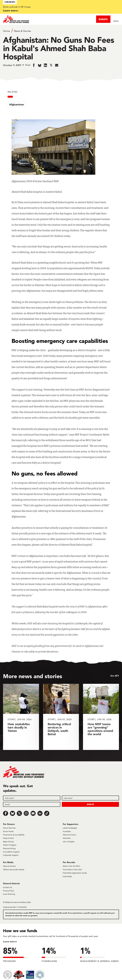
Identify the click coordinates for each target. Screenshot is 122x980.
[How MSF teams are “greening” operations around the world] (101, 717)
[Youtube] (33, 813)
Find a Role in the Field (72, 870)
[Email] (32, 804)
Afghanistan (17, 104)
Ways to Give (8, 838)
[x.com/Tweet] (19, 813)
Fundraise (67, 831)
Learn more (10, 10)
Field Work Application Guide (75, 873)
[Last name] (90, 798)
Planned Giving (9, 848)
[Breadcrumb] (61, 31)
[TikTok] (47, 813)
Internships (67, 876)
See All (114, 676)
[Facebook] (6, 813)
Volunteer (67, 838)
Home (6, 31)
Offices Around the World (14, 870)
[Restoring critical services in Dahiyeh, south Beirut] (61, 717)
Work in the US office (71, 866)
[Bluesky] (12, 813)
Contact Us (7, 887)
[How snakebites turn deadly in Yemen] (21, 717)
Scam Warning (9, 894)
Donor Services (9, 828)
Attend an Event (69, 835)
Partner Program (10, 845)
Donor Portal (8, 831)
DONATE (103, 19)
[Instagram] (26, 813)
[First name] (32, 798)
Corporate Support (11, 855)
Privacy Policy (9, 891)
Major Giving (8, 842)
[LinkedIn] (40, 813)
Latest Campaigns (70, 828)
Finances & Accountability (14, 835)
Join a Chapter (69, 842)
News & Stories (22, 31)
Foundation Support (11, 852)
